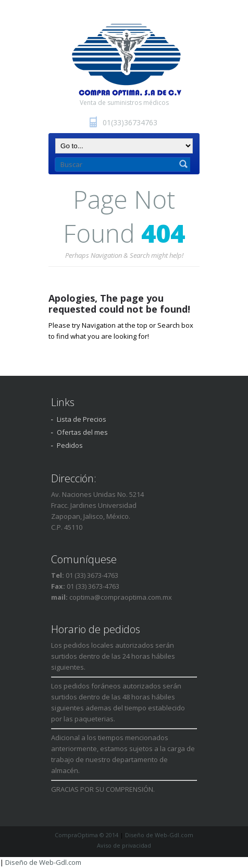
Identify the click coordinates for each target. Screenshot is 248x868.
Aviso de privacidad (124, 845)
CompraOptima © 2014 (86, 835)
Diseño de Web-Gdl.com (159, 835)
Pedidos (70, 445)
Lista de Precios (82, 419)
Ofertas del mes (82, 432)
